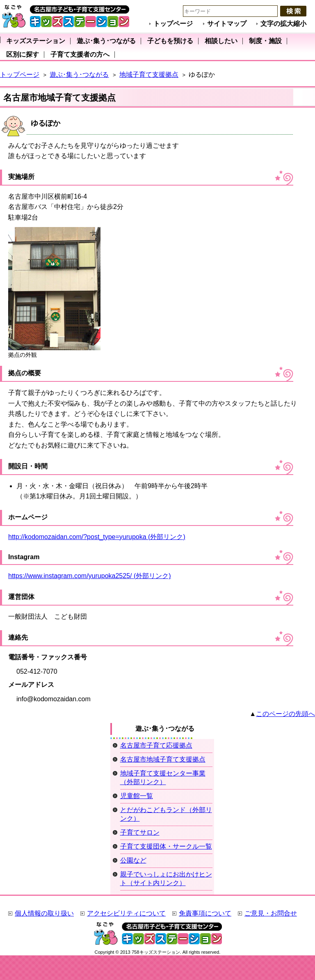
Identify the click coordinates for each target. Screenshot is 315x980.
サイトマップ (227, 24)
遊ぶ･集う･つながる (79, 75)
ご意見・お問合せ (271, 913)
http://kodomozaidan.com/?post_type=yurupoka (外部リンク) (97, 537)
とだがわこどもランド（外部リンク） (166, 814)
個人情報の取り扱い (44, 913)
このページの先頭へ (285, 714)
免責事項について (205, 913)
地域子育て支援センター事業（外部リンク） (163, 778)
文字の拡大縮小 (283, 24)
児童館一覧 (137, 796)
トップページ (173, 24)
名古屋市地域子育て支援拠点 (163, 759)
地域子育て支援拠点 (149, 75)
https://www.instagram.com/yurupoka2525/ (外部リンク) (90, 576)
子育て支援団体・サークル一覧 (166, 846)
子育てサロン (140, 832)
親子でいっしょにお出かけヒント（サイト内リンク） (166, 879)
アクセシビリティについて (126, 913)
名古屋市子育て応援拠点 (156, 745)
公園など (133, 860)
